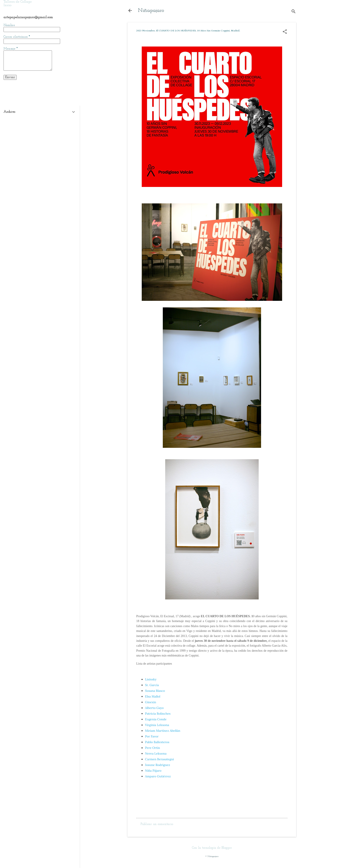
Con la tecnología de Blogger (212, 848)
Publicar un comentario (157, 824)
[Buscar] (294, 12)
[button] (285, 32)
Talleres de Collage (18, 2)
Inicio (7, 5)
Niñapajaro (151, 11)
